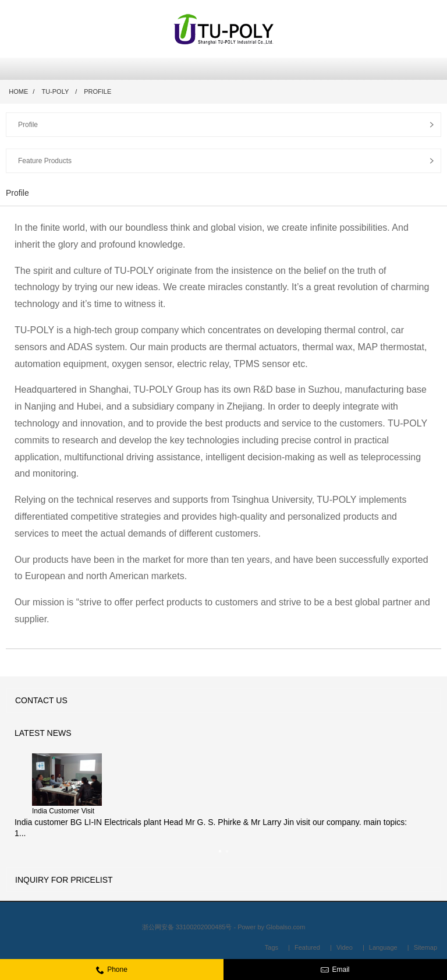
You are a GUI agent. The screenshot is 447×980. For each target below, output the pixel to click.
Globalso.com (285, 927)
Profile (97, 91)
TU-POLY (55, 91)
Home (18, 91)
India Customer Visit (63, 811)
